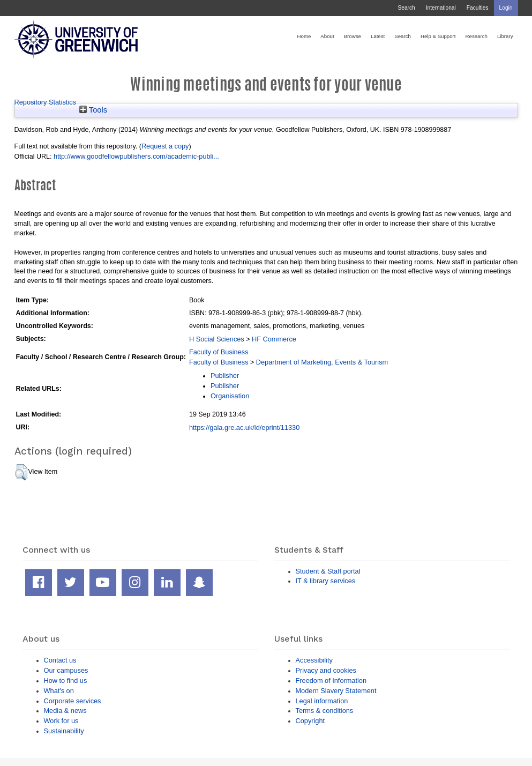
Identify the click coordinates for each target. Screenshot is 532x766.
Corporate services (73, 701)
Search (406, 8)
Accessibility (314, 660)
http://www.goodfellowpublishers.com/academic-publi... (136, 156)
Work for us (61, 721)
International (441, 8)
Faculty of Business (219, 352)
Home (304, 36)
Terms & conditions (325, 711)
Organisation (230, 396)
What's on (59, 691)
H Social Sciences (217, 339)
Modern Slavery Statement (336, 691)
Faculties (478, 8)
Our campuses (66, 670)
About (327, 36)
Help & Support (438, 36)
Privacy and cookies (326, 670)
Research (477, 36)
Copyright (310, 721)
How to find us (66, 681)
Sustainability (64, 731)
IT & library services (326, 581)
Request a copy (165, 146)
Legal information (322, 701)
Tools (93, 110)
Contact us (60, 660)
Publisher (225, 375)
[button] (21, 472)
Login (506, 8)
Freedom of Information (331, 681)
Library (505, 36)
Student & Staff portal (328, 571)
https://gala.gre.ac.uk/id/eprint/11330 (244, 427)
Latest (378, 36)
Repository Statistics (46, 102)
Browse (353, 36)
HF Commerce (274, 339)
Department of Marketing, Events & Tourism (322, 362)
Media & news (65, 711)
